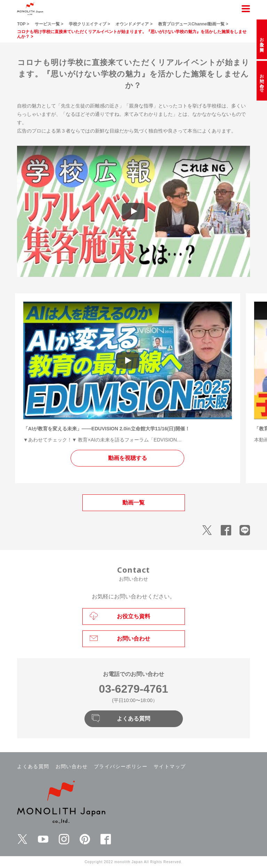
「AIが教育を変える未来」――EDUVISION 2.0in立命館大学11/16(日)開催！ (107, 429)
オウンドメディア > (134, 24)
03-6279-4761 (133, 689)
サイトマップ (170, 766)
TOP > (23, 24)
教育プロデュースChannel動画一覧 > (193, 24)
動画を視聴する (128, 458)
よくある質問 (33, 766)
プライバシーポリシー (121, 766)
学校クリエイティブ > (89, 24)
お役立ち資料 (262, 39)
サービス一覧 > (49, 24)
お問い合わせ (72, 766)
